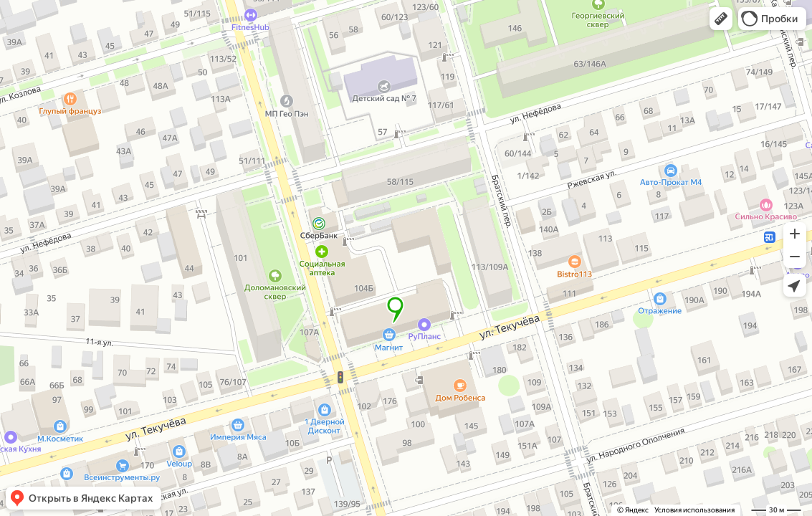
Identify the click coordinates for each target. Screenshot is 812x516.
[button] (721, 19)
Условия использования (694, 510)
